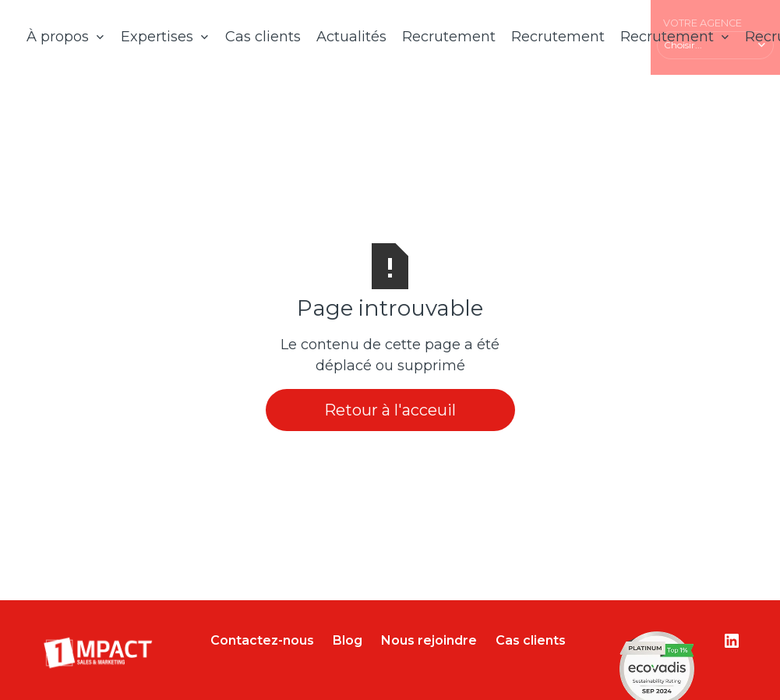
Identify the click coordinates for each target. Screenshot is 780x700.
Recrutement (449, 37)
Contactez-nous (262, 640)
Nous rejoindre (429, 640)
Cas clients (263, 37)
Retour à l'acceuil (390, 410)
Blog (348, 640)
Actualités (351, 37)
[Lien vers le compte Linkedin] (732, 641)
